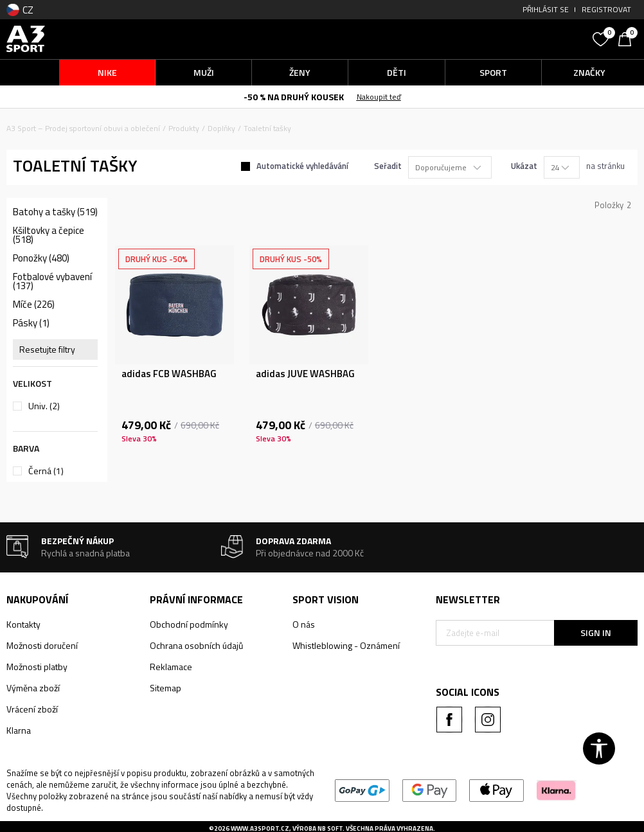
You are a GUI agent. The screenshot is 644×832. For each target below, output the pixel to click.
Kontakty (23, 624)
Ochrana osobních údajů (196, 645)
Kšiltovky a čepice (49, 235)
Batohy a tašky (55, 212)
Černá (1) (46, 471)
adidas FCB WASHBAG (169, 374)
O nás (304, 624)
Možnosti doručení (42, 645)
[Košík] (628, 38)
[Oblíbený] (602, 38)
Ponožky (41, 258)
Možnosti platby (37, 667)
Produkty (184, 128)
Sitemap (165, 688)
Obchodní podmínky (189, 624)
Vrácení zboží (32, 709)
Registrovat (606, 9)
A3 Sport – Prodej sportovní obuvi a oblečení (83, 128)
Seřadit (388, 166)
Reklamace (171, 667)
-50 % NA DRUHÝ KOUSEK (294, 97)
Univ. (44, 406)
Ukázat (524, 166)
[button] (511, 39)
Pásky (31, 323)
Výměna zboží (33, 688)
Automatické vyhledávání (302, 166)
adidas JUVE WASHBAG (305, 374)
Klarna (19, 730)
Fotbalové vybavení (52, 281)
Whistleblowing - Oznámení (346, 645)
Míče (34, 305)
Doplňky (221, 128)
